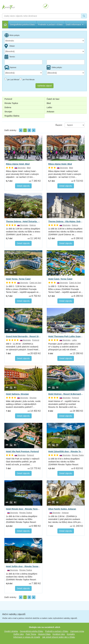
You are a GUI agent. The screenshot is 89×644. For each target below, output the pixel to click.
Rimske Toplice (11, 103)
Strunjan (8, 112)
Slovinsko (20, 168)
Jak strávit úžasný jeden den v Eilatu (58, 637)
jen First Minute (27, 79)
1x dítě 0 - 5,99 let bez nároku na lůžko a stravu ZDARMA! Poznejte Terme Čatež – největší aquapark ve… (23, 289)
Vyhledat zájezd (44, 86)
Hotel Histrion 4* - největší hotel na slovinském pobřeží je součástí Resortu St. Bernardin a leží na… (64, 404)
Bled (49, 103)
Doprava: (11, 67)
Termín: (10, 57)
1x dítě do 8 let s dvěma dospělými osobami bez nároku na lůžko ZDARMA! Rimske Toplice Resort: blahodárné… (22, 519)
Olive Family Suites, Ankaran (62, 509)
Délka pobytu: (54, 67)
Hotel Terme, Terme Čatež (18, 279)
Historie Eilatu (44, 634)
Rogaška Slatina (12, 116)
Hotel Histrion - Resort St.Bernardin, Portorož (66, 394)
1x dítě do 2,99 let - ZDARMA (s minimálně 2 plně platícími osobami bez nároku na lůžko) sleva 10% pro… (65, 519)
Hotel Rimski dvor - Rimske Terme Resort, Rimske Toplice (23, 509)
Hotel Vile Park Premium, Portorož (22, 451)
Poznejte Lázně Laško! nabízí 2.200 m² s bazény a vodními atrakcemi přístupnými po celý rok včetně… (64, 347)
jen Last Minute (12, 79)
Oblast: (10, 46)
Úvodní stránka (5, 25)
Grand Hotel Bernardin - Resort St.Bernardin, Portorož (23, 336)
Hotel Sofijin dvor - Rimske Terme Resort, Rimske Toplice (23, 566)
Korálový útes (59, 634)
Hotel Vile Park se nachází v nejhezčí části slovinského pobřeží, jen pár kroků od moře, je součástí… (23, 462)
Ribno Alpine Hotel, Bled (18, 164)
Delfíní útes (19, 634)
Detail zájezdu (23, 186)
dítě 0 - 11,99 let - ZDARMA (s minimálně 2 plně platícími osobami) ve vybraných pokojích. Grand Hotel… (23, 347)
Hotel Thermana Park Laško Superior (66, 336)
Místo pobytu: (12, 35)
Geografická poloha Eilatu (22, 24)
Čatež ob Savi (53, 99)
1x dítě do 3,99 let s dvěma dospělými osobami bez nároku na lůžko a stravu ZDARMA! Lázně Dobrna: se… (23, 232)
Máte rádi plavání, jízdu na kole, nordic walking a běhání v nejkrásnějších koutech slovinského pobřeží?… (23, 404)
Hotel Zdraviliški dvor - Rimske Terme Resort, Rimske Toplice (66, 451)
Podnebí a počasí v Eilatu (57, 631)
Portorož (8, 99)
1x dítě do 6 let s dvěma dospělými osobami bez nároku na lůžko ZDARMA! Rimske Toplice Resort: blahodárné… (64, 462)
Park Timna (31, 634)
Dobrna (8, 107)
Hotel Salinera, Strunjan (17, 394)
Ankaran (50, 112)
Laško (49, 107)
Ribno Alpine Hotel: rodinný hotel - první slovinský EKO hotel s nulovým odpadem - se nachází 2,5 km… (22, 174)
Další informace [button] (47, 24)
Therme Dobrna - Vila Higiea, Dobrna (66, 221)
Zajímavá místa (77, 631)
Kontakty (71, 634)
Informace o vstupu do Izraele (27, 637)
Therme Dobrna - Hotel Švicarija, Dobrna (23, 221)
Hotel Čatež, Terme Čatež (60, 279)
